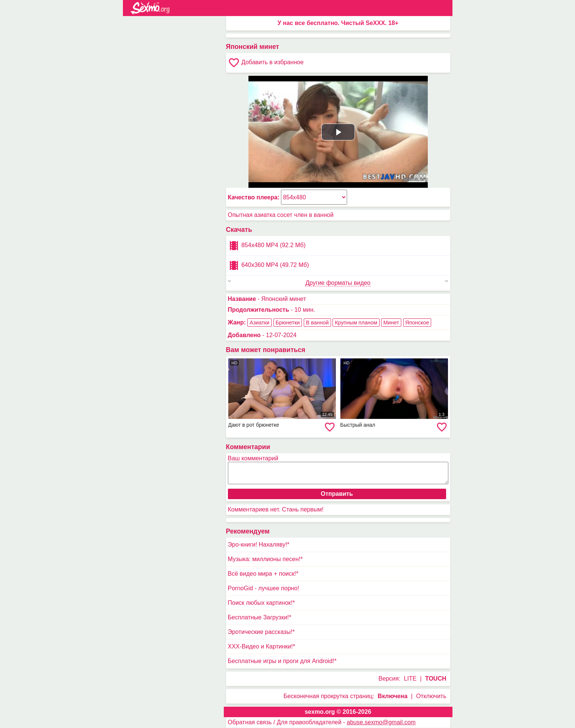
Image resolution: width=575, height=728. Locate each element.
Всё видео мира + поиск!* (263, 574)
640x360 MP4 (268, 265)
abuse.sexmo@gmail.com (381, 722)
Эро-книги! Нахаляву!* (259, 545)
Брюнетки (288, 323)
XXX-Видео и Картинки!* (262, 646)
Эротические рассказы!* (261, 632)
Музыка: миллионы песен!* (265, 559)
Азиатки (259, 323)
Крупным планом (356, 323)
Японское (417, 323)
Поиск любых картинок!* (262, 603)
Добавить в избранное (266, 63)
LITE (410, 679)
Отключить (431, 696)
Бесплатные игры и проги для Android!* (282, 661)
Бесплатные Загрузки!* (260, 617)
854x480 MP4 (267, 246)
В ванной (317, 323)
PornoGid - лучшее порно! (264, 588)
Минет (391, 323)
